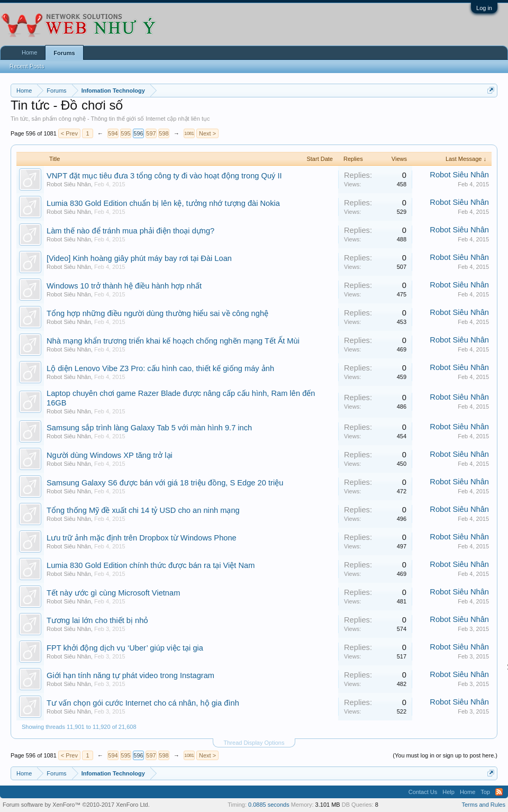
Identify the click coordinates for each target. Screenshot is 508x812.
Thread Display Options (254, 743)
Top (485, 792)
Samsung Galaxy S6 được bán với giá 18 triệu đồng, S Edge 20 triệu (165, 483)
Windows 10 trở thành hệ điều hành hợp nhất (124, 286)
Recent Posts (27, 66)
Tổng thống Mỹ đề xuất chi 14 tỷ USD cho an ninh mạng (143, 510)
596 (138, 133)
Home (29, 52)
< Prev (69, 133)
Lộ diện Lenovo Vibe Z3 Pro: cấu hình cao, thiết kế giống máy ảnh (160, 368)
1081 (189, 133)
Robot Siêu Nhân (69, 184)
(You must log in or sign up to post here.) (445, 755)
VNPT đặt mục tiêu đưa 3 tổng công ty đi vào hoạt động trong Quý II (164, 176)
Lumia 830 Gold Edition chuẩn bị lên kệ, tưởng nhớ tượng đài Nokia (163, 203)
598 (164, 133)
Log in (484, 8)
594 (113, 133)
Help (448, 792)
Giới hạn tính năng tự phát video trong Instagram (130, 675)
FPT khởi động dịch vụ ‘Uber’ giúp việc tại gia (125, 648)
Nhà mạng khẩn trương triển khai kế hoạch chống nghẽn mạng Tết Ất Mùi (173, 341)
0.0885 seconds (269, 805)
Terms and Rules (483, 805)
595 (125, 133)
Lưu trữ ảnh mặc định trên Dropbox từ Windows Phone (142, 538)
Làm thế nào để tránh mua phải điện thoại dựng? (130, 231)
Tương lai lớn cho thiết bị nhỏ (97, 620)
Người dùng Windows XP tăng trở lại (110, 455)
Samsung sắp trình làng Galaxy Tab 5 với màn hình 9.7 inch (149, 428)
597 (151, 133)
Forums (64, 53)
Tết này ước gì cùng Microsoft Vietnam (113, 593)
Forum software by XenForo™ (76, 805)
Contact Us (423, 792)
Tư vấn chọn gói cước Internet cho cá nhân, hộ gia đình (143, 703)
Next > (207, 133)
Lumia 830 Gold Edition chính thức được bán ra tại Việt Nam (151, 565)
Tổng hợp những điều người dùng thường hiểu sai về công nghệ (157, 313)
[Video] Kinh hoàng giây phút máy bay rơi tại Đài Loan (139, 258)
